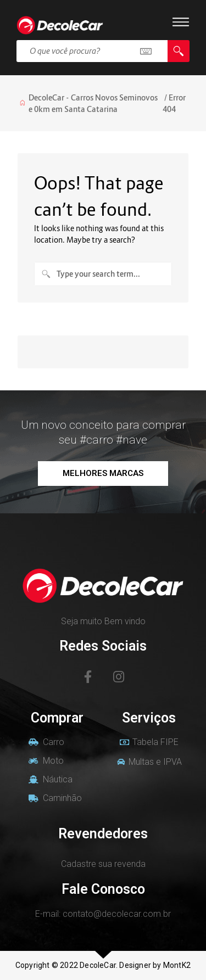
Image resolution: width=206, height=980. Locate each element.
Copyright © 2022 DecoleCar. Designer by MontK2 (103, 965)
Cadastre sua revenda (103, 864)
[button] (103, 474)
